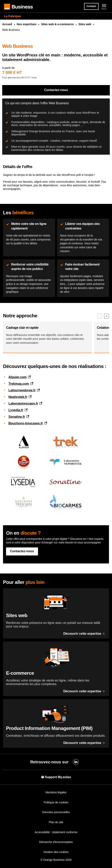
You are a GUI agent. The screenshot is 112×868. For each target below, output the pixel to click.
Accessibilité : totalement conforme (56, 832)
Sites (85, 24)
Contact (91, 6)
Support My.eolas (56, 777)
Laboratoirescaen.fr (23, 403)
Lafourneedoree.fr (22, 390)
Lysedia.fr (16, 410)
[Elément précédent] (100, 316)
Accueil (7, 24)
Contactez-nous (56, 90)
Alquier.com (17, 377)
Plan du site (56, 822)
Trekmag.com (19, 384)
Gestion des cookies (56, 852)
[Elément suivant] (107, 316)
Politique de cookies (56, 802)
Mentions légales (56, 792)
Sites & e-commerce (57, 24)
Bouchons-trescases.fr (26, 423)
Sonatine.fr (17, 417)
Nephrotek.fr (18, 397)
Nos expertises (27, 24)
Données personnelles (56, 812)
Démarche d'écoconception (56, 842)
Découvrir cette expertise (85, 634)
